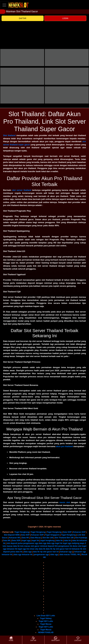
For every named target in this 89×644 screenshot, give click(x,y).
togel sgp (26, 540)
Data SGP (67, 532)
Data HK (25, 538)
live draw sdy (32, 549)
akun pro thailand (64, 446)
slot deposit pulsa (15, 543)
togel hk (35, 540)
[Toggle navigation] (4, 5)
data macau (65, 555)
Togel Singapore (52, 535)
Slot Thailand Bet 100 (64, 538)
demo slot (77, 546)
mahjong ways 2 (79, 543)
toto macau (8, 546)
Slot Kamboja (81, 538)
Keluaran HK (14, 538)
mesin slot (65, 502)
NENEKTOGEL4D (46, 632)
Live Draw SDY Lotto (46, 616)
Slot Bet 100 (48, 538)
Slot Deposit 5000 (12, 535)
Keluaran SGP (79, 532)
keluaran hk (12, 549)
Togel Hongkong (22, 532)
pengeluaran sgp (31, 543)
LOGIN (65, 18)
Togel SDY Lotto (46, 621)
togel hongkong (47, 540)
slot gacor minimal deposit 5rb (44, 546)
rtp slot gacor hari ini (62, 549)
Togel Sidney (46, 618)
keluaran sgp (66, 552)
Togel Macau (46, 624)
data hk (59, 540)
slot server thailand (22, 190)
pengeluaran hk (65, 546)
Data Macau (36, 538)
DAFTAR (23, 18)
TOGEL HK (75, 555)
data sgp (42, 543)
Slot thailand (9, 135)
